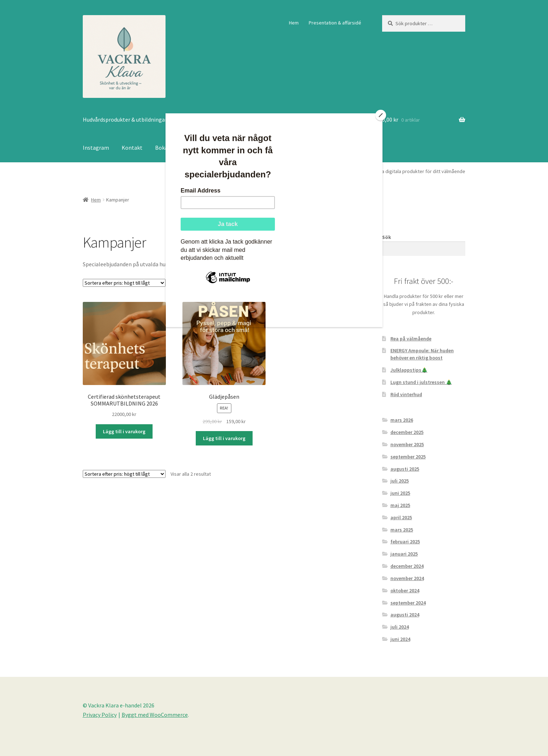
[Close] (381, 115)
